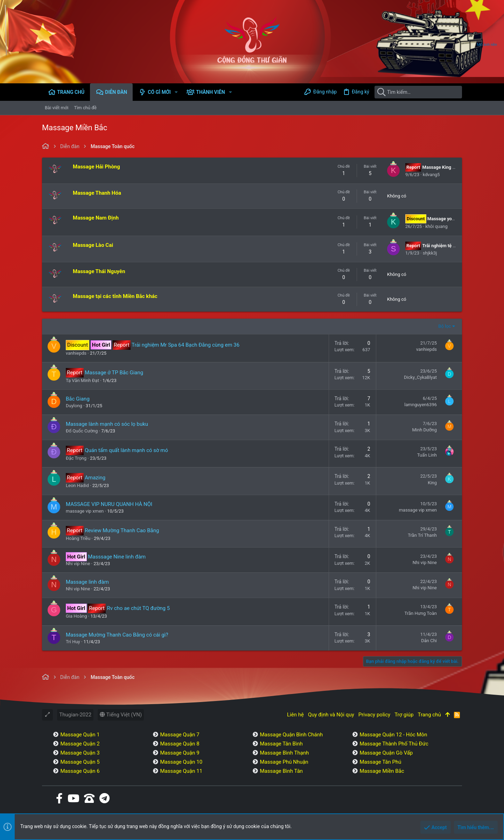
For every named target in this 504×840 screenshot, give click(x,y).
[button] (176, 92)
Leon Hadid (77, 485)
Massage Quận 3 (80, 753)
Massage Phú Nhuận (284, 762)
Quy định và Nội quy (331, 715)
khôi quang (436, 226)
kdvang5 (431, 175)
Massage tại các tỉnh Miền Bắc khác (115, 296)
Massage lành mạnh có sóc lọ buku (107, 424)
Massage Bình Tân (281, 771)
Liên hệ (295, 715)
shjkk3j (430, 253)
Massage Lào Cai (93, 245)
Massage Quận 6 (80, 771)
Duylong (74, 406)
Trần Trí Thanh (422, 535)
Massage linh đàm (87, 582)
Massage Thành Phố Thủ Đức (394, 744)
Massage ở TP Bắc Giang (114, 373)
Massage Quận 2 (80, 744)
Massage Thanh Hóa (97, 193)
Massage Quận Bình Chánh (291, 735)
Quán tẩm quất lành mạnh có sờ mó (126, 450)
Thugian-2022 (75, 715)
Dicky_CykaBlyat (420, 377)
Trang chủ (429, 715)
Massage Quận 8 (180, 744)
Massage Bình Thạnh (284, 753)
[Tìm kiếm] (418, 92)
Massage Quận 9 (180, 753)
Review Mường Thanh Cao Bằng (122, 530)
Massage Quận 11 (181, 771)
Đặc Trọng (76, 458)
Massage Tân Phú (380, 762)
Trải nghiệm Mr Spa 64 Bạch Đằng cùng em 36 (185, 345)
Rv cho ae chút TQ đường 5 (139, 608)
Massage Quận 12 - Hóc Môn (393, 735)
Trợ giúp (404, 715)
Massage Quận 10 (181, 762)
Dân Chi (429, 641)
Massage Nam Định (96, 218)
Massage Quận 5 (80, 762)
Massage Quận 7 (180, 735)
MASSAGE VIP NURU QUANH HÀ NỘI (109, 504)
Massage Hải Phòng (96, 167)
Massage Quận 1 (80, 735)
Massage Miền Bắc (382, 771)
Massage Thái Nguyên (99, 271)
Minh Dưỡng (424, 430)
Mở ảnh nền (487, 45)
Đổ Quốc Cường (82, 431)
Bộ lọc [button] (444, 326)
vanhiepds (76, 353)
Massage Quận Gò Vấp (386, 753)
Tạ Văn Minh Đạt (82, 380)
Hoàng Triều (78, 538)
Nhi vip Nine (78, 564)
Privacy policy (374, 715)
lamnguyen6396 (421, 405)
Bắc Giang (78, 399)
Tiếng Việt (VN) (121, 715)
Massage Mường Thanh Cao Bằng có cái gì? (117, 635)
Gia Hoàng (76, 616)
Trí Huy (73, 642)
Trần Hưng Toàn (421, 613)
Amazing (95, 478)
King (432, 483)
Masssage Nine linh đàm (117, 557)
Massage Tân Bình (281, 744)
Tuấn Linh (427, 455)
